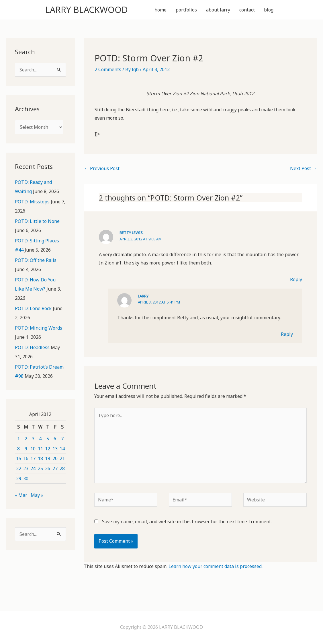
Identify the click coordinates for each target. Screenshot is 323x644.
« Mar (21, 495)
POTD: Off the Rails (36, 260)
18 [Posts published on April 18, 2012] (40, 458)
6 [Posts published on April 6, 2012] (55, 439)
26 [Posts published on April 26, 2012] (48, 468)
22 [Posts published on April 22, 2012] (19, 468)
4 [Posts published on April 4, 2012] (40, 439)
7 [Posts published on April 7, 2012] (62, 439)
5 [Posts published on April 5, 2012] (48, 439)
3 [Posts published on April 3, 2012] (33, 439)
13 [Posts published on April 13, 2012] (55, 449)
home (160, 10)
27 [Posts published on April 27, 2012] (55, 468)
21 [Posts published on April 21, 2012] (62, 458)
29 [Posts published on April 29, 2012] (19, 478)
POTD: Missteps (32, 202)
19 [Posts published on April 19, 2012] (48, 458)
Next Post (303, 168)
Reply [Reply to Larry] (287, 334)
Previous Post (102, 168)
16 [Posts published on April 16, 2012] (26, 458)
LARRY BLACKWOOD (87, 10)
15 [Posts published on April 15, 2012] (19, 458)
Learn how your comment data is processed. (216, 566)
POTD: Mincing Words (39, 328)
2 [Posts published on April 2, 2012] (26, 439)
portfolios (186, 10)
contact (247, 10)
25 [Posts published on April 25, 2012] (40, 468)
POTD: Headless (32, 347)
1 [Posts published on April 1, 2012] (18, 439)
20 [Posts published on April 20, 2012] (55, 458)
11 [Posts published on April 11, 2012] (40, 449)
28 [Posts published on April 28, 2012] (62, 468)
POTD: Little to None (37, 221)
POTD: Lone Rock (33, 308)
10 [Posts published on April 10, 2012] (33, 449)
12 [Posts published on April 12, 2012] (48, 449)
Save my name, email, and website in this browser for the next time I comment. (187, 522)
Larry (143, 296)
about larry (218, 10)
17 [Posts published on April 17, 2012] (33, 458)
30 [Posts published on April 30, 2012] (26, 478)
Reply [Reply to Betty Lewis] (296, 279)
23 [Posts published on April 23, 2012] (26, 468)
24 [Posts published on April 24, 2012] (33, 468)
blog (269, 10)
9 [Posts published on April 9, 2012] (26, 449)
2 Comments (108, 69)
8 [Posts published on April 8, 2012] (18, 449)
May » (37, 495)
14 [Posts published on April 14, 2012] (62, 449)
